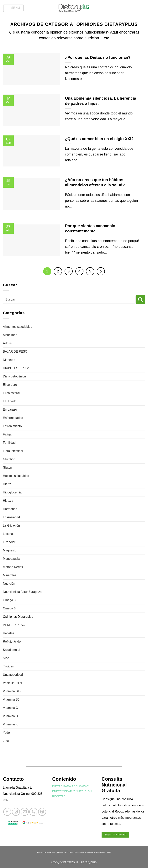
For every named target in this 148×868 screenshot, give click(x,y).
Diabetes (9, 360)
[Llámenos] (33, 812)
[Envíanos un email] (25, 812)
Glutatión (9, 459)
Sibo (6, 658)
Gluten (7, 468)
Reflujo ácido (12, 642)
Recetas (9, 633)
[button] (13, 8)
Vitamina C (10, 708)
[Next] (101, 271)
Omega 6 (9, 608)
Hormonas (10, 509)
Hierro (7, 484)
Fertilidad (9, 443)
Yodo (6, 733)
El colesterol (11, 393)
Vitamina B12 (12, 691)
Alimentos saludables (17, 327)
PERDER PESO (14, 625)
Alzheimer (10, 335)
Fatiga (7, 434)
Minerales (10, 575)
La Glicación (11, 526)
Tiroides (8, 666)
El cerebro (10, 385)
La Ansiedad (11, 517)
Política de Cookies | (66, 852)
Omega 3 (9, 600)
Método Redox (13, 567)
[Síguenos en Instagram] (16, 812)
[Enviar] (140, 300)
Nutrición (9, 584)
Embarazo (10, 410)
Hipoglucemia (12, 492)
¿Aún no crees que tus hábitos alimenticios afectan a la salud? (95, 182)
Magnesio (10, 550)
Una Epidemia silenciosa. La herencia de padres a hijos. (100, 101)
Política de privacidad (46, 852)
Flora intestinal (13, 451)
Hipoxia (8, 501)
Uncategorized (13, 675)
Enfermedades (13, 418)
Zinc (6, 741)
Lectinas (9, 534)
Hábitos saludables (16, 476)
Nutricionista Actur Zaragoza (22, 592)
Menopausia (11, 559)
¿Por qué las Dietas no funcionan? (98, 57)
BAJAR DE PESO (15, 352)
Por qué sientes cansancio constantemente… (90, 228)
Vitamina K (10, 724)
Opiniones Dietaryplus (18, 617)
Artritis (7, 343)
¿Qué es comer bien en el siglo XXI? (99, 139)
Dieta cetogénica (14, 376)
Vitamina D (10, 716)
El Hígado (10, 401)
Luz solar (9, 542)
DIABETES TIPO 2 (16, 368)
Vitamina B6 (11, 700)
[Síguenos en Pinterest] (42, 812)
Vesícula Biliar (13, 683)
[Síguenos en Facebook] (7, 812)
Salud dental (11, 650)
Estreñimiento (12, 426)
